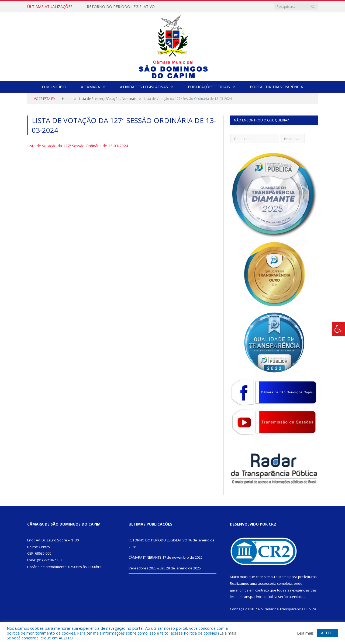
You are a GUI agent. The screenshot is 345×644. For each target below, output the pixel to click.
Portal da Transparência (276, 87)
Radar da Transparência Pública (290, 609)
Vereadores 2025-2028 (147, 568)
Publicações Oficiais (209, 87)
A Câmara (90, 87)
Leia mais (228, 633)
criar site (263, 577)
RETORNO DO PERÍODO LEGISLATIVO (121, 7)
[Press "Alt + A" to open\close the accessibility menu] (338, 329)
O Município (54, 87)
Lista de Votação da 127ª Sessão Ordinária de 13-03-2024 (78, 146)
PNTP (253, 609)
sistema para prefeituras (296, 577)
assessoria (267, 583)
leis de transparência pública (254, 597)
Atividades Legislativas (144, 87)
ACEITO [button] (328, 633)
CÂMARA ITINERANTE (145, 557)
